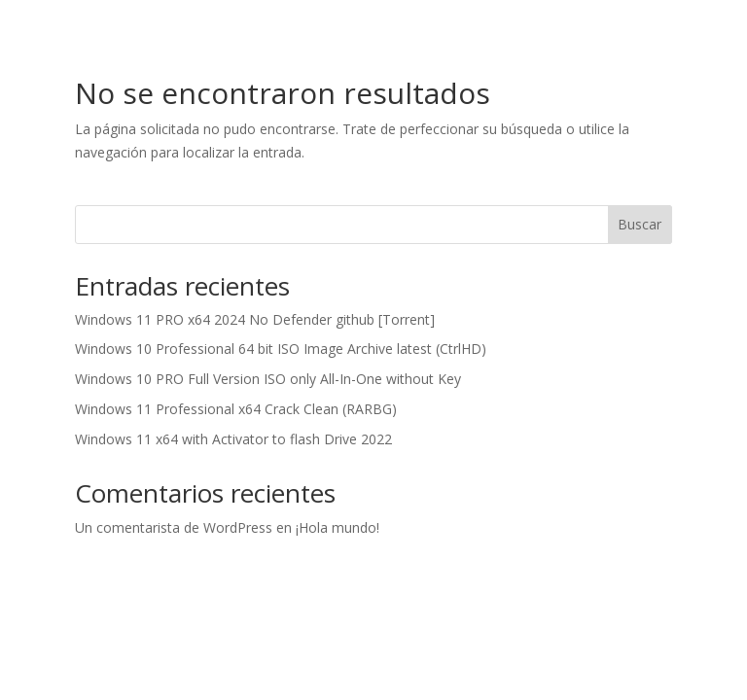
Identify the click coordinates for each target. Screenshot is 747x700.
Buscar (640, 224)
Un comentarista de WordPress (174, 527)
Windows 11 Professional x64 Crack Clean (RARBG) (236, 409)
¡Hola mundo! (338, 527)
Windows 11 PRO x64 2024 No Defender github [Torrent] (255, 319)
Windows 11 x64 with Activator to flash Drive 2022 (233, 439)
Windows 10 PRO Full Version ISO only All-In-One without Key (268, 379)
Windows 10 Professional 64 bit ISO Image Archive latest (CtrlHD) (281, 349)
